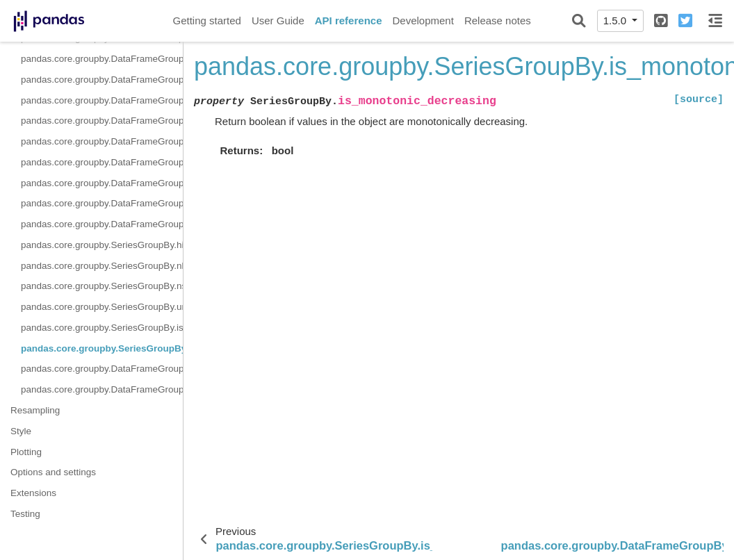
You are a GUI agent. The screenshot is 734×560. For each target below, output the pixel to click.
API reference (349, 20)
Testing (25, 514)
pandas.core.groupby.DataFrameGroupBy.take (102, 183)
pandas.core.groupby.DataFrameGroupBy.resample (102, 80)
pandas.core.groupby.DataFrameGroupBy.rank (102, 59)
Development (423, 20)
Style (21, 431)
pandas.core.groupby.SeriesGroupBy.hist (102, 245)
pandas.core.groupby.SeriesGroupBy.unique (102, 307)
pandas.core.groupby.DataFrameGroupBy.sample (102, 100)
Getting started (207, 20)
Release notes (498, 20)
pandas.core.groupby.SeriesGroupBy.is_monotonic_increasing (102, 328)
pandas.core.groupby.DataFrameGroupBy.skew (102, 162)
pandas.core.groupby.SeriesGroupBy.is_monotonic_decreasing (102, 348)
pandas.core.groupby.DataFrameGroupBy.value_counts (102, 224)
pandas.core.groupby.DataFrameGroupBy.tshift (102, 203)
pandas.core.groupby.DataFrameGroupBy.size (102, 141)
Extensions (33, 493)
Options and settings (53, 472)
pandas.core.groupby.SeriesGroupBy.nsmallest (102, 286)
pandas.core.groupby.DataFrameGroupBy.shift (102, 121)
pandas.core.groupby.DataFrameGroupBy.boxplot (102, 389)
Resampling (35, 410)
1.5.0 (617, 20)
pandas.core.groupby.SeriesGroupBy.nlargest (102, 266)
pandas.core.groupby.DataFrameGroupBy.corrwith (102, 369)
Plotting (26, 452)
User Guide (278, 20)
